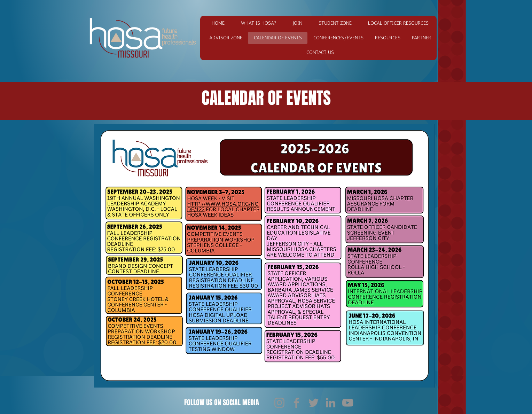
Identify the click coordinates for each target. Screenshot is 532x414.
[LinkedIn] (331, 403)
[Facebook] (296, 403)
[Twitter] (314, 403)
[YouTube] (348, 403)
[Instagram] (279, 403)
